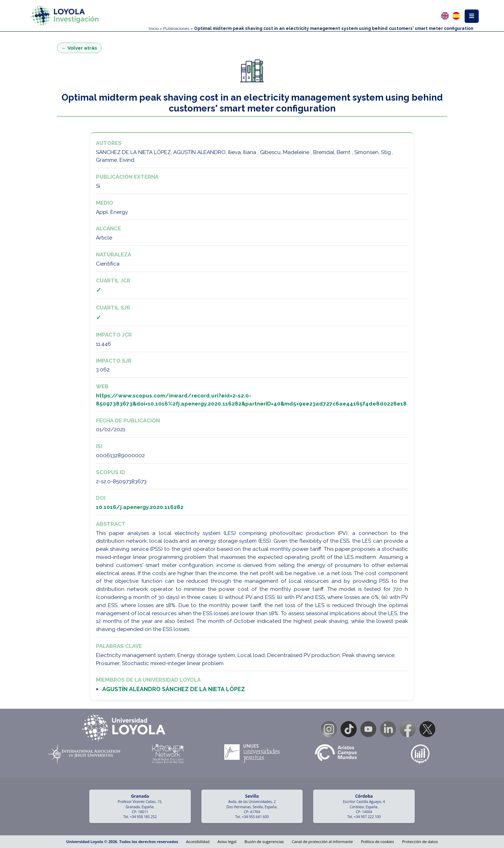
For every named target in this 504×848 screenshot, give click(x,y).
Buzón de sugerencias (264, 841)
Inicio (154, 28)
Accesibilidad (198, 841)
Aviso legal (227, 841)
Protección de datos (420, 841)
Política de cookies (377, 841)
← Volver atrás (79, 48)
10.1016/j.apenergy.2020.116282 (140, 507)
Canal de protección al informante (322, 841)
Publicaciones (176, 28)
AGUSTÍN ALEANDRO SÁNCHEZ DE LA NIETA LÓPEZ (174, 689)
